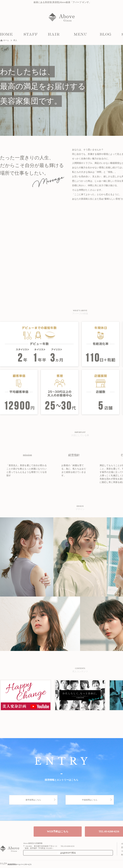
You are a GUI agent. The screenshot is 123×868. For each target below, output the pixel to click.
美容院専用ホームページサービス (16, 864)
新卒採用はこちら (33, 800)
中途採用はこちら (90, 800)
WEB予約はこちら (58, 831)
